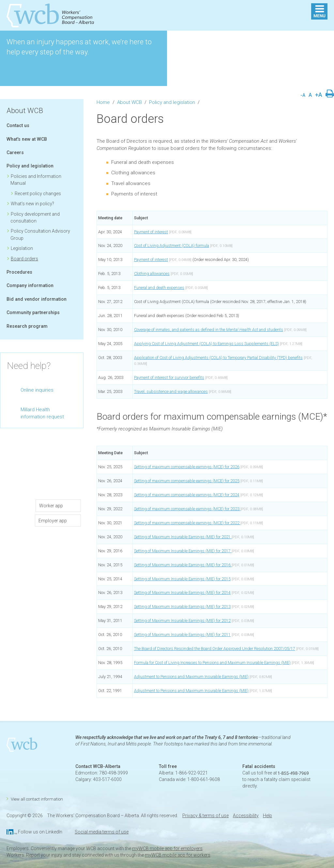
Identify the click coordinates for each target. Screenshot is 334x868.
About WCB (25, 111)
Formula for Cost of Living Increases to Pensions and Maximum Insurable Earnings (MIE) (212, 663)
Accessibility (246, 816)
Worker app (53, 506)
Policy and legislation (30, 166)
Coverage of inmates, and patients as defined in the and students (209, 330)
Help (267, 816)
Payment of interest (151, 232)
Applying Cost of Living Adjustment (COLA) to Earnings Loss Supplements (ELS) (206, 344)
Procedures (19, 272)
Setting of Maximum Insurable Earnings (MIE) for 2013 (182, 607)
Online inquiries (37, 390)
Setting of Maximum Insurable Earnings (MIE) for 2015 (182, 579)
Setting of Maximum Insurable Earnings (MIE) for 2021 (183, 537)
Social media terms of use (102, 832)
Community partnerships (33, 312)
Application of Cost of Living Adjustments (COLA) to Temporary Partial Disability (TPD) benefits (218, 358)
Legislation (22, 248)
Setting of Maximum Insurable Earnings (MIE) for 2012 (182, 621)
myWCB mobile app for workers (178, 855)
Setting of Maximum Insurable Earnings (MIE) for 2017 (183, 551)
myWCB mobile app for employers (167, 848)
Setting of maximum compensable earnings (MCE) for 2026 (187, 467)
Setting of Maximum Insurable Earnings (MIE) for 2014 (182, 593)
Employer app (53, 521)
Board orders (24, 259)
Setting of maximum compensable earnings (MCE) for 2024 (187, 495)
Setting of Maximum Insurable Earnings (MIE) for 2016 (183, 565)
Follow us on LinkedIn (40, 832)
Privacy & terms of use (205, 816)
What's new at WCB (27, 139)
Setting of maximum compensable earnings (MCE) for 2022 (187, 523)
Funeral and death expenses (159, 288)
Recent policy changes (38, 194)
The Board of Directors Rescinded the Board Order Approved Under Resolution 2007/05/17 (215, 649)
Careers (15, 152)
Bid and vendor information (37, 299)
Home (103, 102)
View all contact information (37, 799)
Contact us (18, 125)
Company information (30, 285)
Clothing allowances (152, 274)
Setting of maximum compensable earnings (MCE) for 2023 (187, 509)
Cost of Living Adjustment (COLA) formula (172, 246)
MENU (319, 11)
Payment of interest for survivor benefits (169, 377)
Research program (27, 326)
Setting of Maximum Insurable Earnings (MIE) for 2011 (182, 635)
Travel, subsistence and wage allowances (171, 391)
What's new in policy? (32, 204)
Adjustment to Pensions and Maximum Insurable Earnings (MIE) (191, 677)
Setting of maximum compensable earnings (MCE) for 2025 (187, 481)
